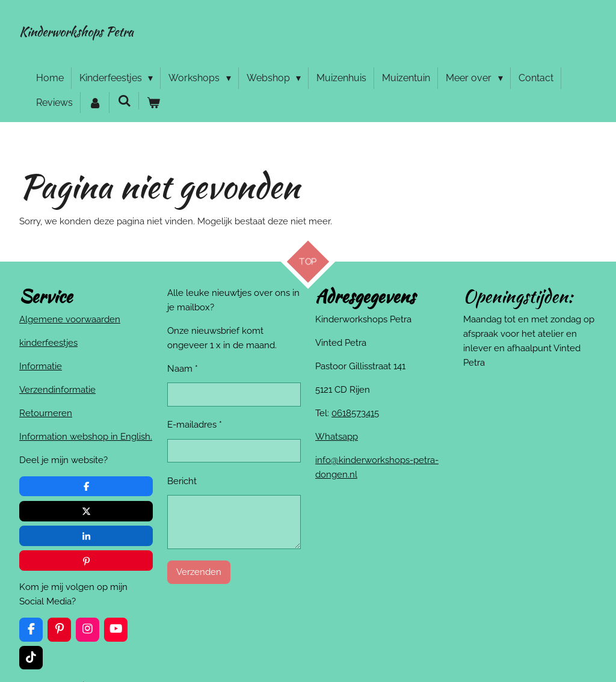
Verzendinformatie (57, 390)
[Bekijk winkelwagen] (153, 103)
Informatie (41, 366)
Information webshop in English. (86, 437)
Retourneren (46, 413)
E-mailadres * (195, 425)
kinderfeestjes (48, 343)
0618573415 (355, 413)
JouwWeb (578, 651)
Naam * (183, 369)
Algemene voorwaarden (70, 319)
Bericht (182, 481)
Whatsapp (337, 437)
